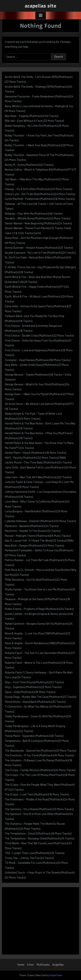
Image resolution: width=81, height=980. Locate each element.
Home (21, 965)
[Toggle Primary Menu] (41, 16)
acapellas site (40, 6)
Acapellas (58, 965)
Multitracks (43, 965)
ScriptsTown (56, 975)
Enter (31, 965)
